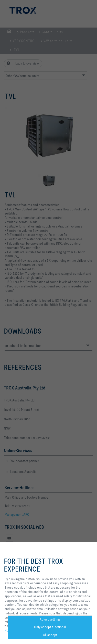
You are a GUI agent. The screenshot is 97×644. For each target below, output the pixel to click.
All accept (50, 635)
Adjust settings (50, 619)
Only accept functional (50, 627)
